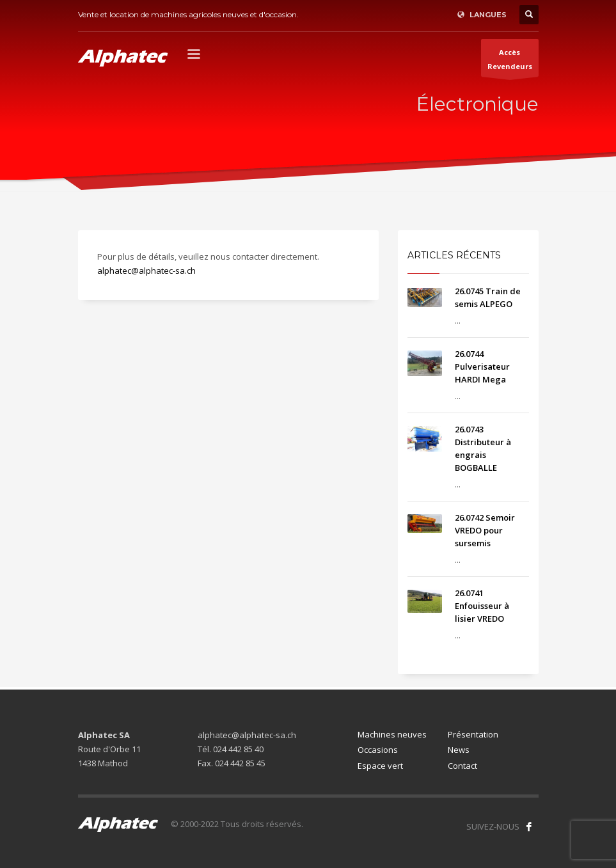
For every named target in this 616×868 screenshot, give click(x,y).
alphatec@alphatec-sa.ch (146, 271)
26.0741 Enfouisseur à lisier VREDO (482, 606)
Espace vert (380, 766)
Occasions (378, 750)
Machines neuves (392, 734)
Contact (462, 766)
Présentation (473, 734)
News (459, 750)
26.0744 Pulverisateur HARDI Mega (482, 367)
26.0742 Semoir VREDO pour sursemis (485, 530)
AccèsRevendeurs (510, 62)
